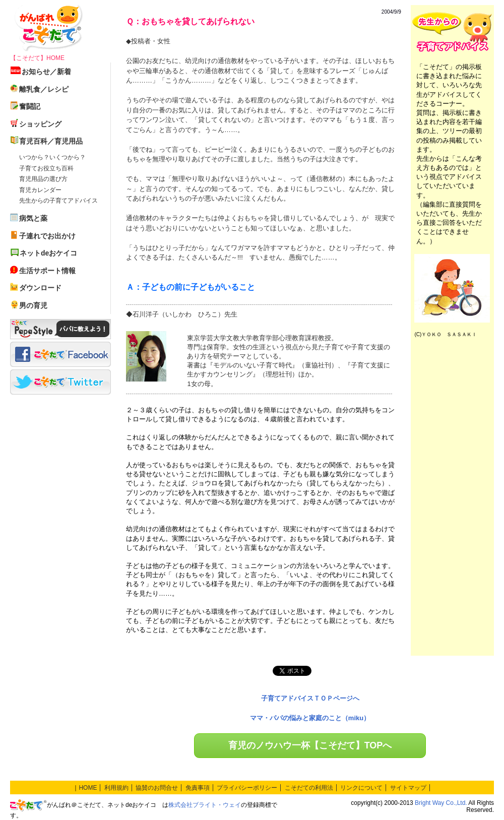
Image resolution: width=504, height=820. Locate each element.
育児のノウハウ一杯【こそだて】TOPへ (310, 745)
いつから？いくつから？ (52, 157)
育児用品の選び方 (43, 179)
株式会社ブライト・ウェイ (205, 805)
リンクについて (361, 788)
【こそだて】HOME (37, 58)
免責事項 (198, 788)
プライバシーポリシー (247, 788)
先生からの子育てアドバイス (58, 201)
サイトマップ (408, 788)
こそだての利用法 (309, 788)
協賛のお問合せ (157, 788)
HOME (88, 788)
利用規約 (116, 788)
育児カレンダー (40, 190)
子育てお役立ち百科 (46, 168)
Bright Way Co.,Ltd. (441, 803)
